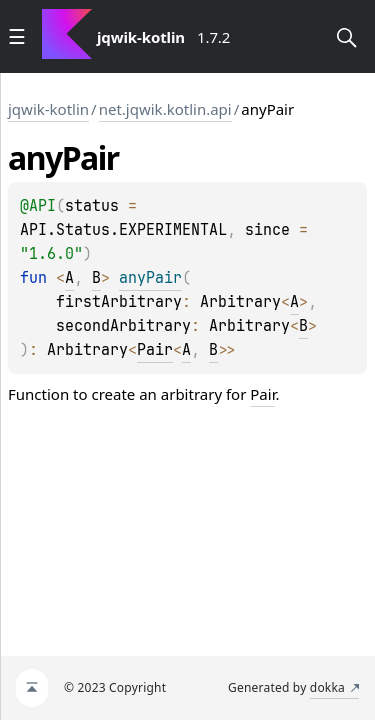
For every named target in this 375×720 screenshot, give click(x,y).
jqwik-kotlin (48, 109)
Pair (155, 350)
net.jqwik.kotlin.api (165, 109)
